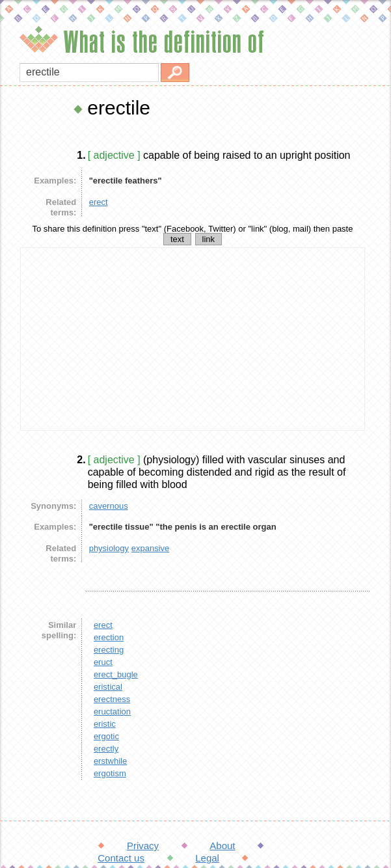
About (222, 846)
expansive (151, 548)
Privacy (143, 846)
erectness (112, 699)
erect (99, 202)
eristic (105, 724)
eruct (103, 662)
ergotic (106, 736)
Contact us (121, 858)
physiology (109, 548)
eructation (112, 712)
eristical (108, 687)
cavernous (109, 506)
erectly (106, 749)
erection (109, 637)
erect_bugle (116, 674)
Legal (207, 858)
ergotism (110, 773)
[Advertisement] (193, 339)
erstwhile (110, 761)
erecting (109, 650)
